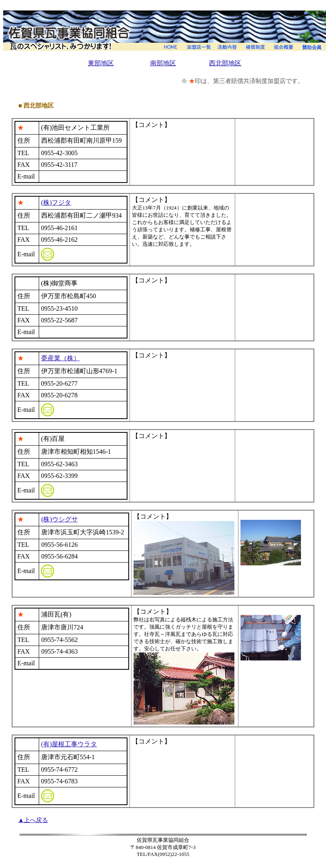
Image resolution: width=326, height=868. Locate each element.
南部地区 (163, 63)
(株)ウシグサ (60, 519)
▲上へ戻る (33, 820)
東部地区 (101, 63)
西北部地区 (225, 63)
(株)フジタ (56, 202)
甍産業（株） (61, 358)
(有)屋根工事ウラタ (69, 744)
